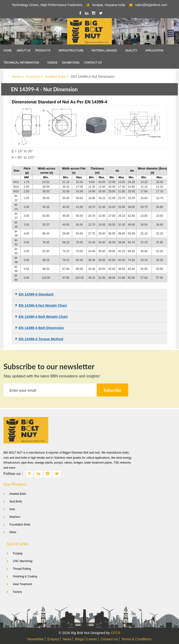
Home (8, 51)
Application (154, 51)
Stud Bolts (16, 502)
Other (13, 532)
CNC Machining (23, 561)
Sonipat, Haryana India (106, 5)
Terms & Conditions (137, 639)
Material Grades (104, 51)
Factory (17, 592)
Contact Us (93, 63)
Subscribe (112, 390)
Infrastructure (71, 51)
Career (92, 639)
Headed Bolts (57, 76)
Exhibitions (71, 63)
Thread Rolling (22, 569)
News (67, 639)
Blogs (79, 639)
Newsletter (36, 639)
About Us (24, 51)
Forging (18, 553)
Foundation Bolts (20, 525)
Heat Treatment (22, 584)
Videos (52, 63)
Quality (131, 51)
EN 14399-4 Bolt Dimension (41, 328)
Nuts (12, 509)
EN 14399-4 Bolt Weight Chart (43, 317)
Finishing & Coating (25, 576)
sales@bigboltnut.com (151, 5)
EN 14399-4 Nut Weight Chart (43, 305)
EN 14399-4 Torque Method (41, 339)
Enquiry (53, 639)
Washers (15, 517)
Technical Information (21, 63)
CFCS (115, 633)
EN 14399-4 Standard (36, 294)
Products (43, 51)
